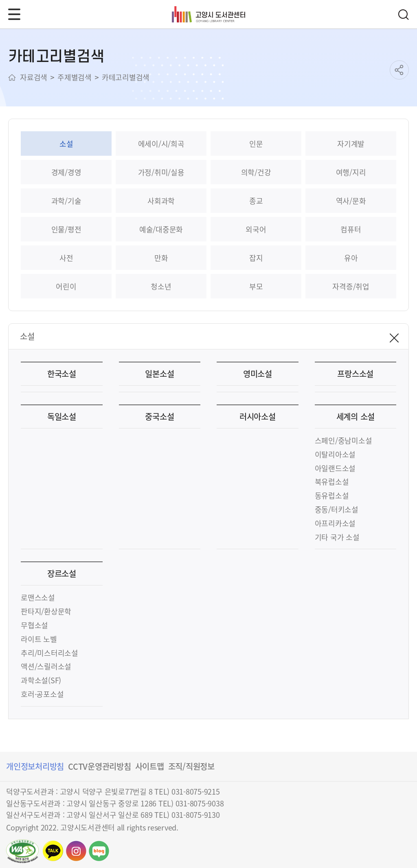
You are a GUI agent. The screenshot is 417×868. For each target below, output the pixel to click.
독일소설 (62, 416)
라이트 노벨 (39, 639)
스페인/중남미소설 (343, 440)
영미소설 (258, 374)
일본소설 (159, 374)
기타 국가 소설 (337, 537)
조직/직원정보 (191, 766)
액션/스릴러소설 (46, 666)
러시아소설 (258, 416)
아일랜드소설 (335, 468)
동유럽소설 (332, 495)
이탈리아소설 (335, 454)
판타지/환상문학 (46, 611)
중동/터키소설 (337, 509)
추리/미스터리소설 (49, 653)
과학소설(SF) (41, 680)
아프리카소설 (335, 523)
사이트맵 (150, 766)
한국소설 (62, 374)
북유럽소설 (332, 481)
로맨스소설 (38, 597)
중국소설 (159, 416)
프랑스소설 (355, 374)
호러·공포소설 (42, 694)
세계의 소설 (356, 416)
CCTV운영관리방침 (100, 766)
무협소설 (34, 625)
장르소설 (62, 573)
